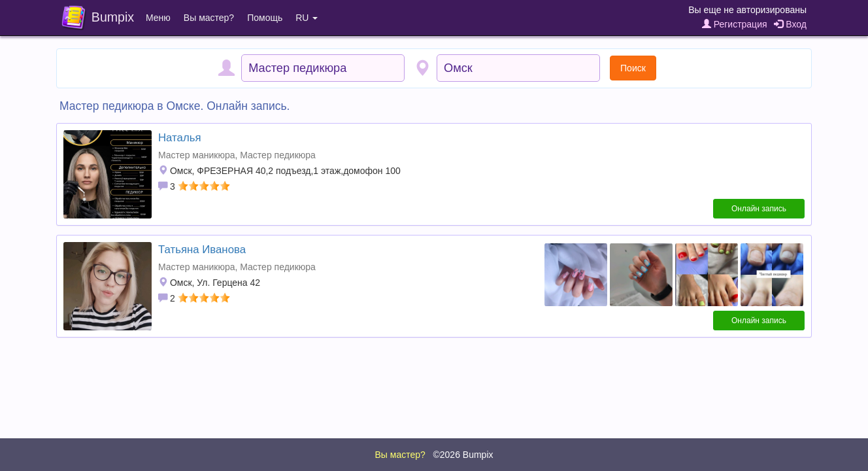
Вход (790, 24)
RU (307, 18)
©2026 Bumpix (463, 455)
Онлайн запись (759, 209)
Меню (158, 18)
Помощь (265, 18)
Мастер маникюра (196, 155)
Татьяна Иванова (202, 250)
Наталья (180, 138)
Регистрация (735, 24)
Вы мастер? (209, 18)
